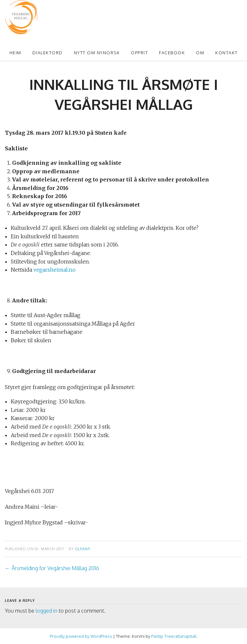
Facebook (172, 53)
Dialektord (48, 53)
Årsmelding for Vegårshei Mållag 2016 (52, 568)
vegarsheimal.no (54, 270)
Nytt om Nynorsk (97, 53)
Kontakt (227, 53)
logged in (46, 611)
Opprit (139, 53)
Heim (15, 53)
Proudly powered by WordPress (81, 636)
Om (200, 53)
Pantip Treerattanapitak (174, 636)
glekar (83, 549)
